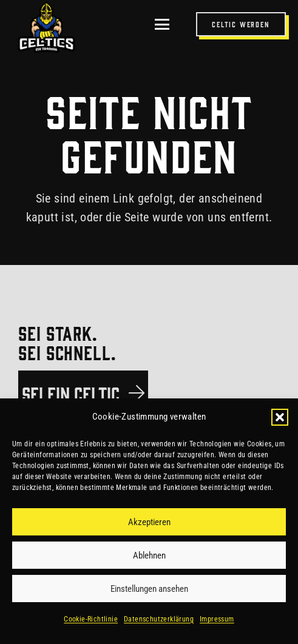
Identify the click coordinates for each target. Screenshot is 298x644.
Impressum (217, 619)
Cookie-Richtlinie (91, 619)
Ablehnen (149, 555)
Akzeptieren (149, 522)
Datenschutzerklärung (159, 619)
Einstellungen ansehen (149, 589)
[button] (280, 417)
